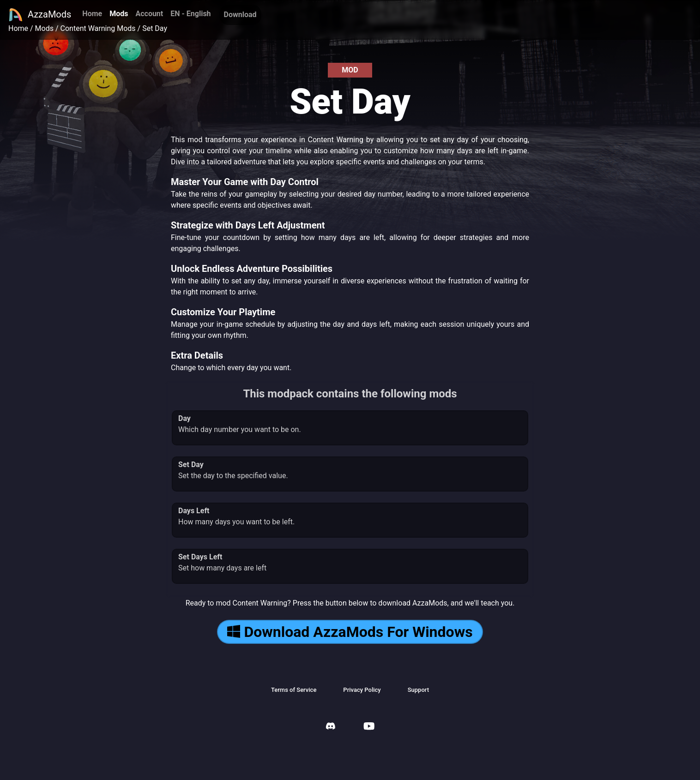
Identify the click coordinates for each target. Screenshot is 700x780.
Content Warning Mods (98, 28)
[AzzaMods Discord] (331, 727)
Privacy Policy (362, 690)
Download (240, 15)
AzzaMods (40, 15)
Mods (119, 14)
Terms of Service (294, 690)
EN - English (190, 14)
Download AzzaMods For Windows (350, 632)
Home (92, 14)
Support (418, 690)
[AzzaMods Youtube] (369, 727)
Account (149, 14)
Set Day (155, 28)
